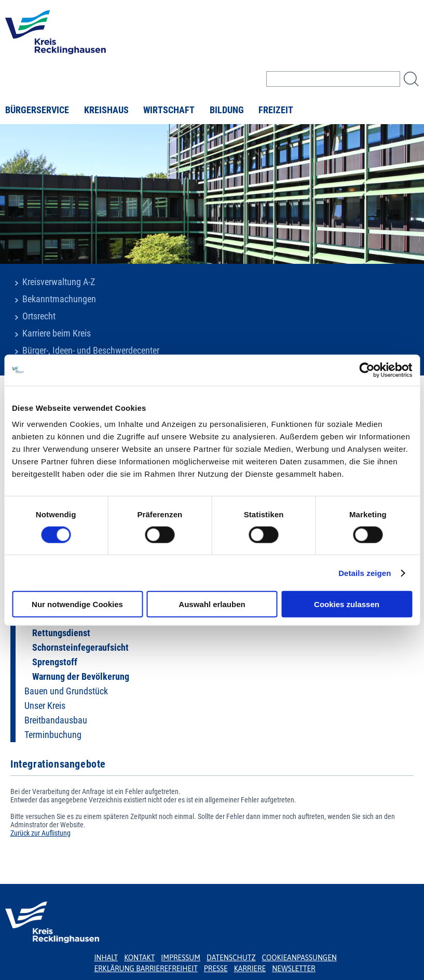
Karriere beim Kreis (57, 333)
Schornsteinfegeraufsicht (80, 648)
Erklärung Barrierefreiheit (146, 969)
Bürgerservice (37, 110)
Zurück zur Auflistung (40, 833)
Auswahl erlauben (212, 604)
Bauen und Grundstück (66, 691)
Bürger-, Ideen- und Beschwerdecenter (91, 351)
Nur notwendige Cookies (77, 604)
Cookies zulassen (347, 604)
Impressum (181, 958)
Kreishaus (106, 110)
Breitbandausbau (56, 720)
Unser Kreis (45, 706)
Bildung (227, 110)
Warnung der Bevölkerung (81, 677)
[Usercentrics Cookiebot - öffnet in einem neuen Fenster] (367, 370)
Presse (216, 969)
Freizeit (276, 110)
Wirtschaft (169, 110)
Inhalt (106, 958)
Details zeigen (365, 573)
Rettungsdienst (61, 633)
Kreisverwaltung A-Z (59, 282)
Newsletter (293, 969)
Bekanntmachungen (59, 299)
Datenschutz (231, 958)
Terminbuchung (53, 735)
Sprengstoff (55, 662)
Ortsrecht (39, 316)
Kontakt (139, 958)
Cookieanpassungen (299, 958)
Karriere (250, 969)
